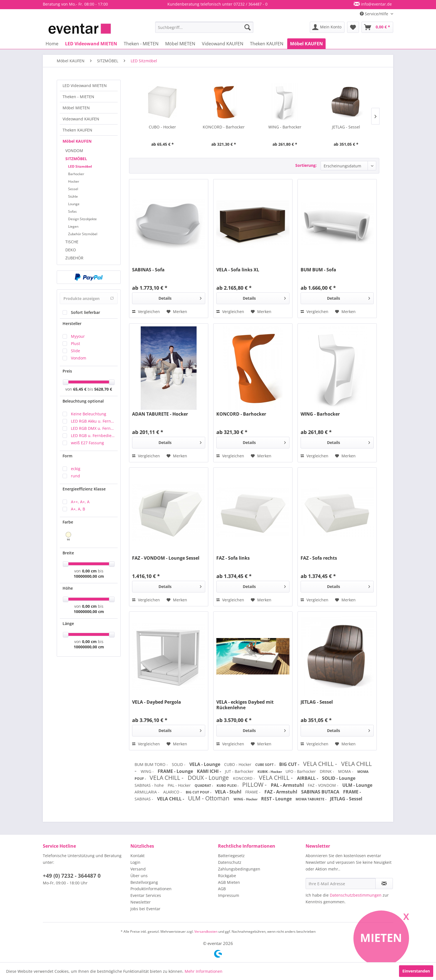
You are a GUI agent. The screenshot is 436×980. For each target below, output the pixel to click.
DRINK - (328, 771)
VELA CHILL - (321, 764)
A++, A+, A (80, 502)
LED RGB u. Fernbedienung (93, 436)
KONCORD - (245, 778)
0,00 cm (89, 571)
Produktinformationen (151, 889)
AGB (222, 889)
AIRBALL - (308, 778)
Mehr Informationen (204, 971)
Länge (68, 623)
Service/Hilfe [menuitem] (375, 14)
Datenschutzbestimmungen (356, 895)
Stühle (73, 196)
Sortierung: (306, 165)
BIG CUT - (290, 764)
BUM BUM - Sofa (318, 270)
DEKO (71, 250)
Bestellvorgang (144, 882)
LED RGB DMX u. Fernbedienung (93, 428)
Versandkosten (206, 931)
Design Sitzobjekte (82, 219)
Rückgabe (227, 876)
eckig (76, 469)
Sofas (72, 211)
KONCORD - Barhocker (224, 127)
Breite (68, 553)
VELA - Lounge (205, 764)
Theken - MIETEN (78, 97)
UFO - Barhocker (301, 771)
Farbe (68, 522)
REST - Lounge (277, 799)
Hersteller (72, 323)
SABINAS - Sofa (148, 270)
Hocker (74, 181)
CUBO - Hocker (162, 127)
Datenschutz (230, 862)
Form (67, 456)
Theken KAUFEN (77, 130)
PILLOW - (255, 785)
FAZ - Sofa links (233, 558)
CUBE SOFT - (266, 765)
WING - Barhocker (285, 127)
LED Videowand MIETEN (85, 85)
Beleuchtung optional (83, 401)
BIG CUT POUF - (199, 792)
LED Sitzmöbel (80, 166)
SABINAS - (144, 799)
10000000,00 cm (89, 576)
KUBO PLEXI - (228, 786)
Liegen (73, 226)
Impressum (229, 895)
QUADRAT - (204, 786)
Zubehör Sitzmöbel (83, 234)
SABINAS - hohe (150, 785)
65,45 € (80, 389)
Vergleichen (146, 312)
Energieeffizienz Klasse (84, 489)
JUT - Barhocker (240, 771)
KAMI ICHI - (210, 771)
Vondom (79, 358)
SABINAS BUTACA (321, 792)
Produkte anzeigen (89, 298)
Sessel (73, 189)
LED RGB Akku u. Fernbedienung (93, 421)
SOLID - (179, 764)
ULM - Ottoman (209, 798)
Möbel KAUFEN (77, 141)
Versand (138, 869)
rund (75, 476)
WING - (148, 771)
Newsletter (141, 902)
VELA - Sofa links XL (238, 270)
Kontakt (138, 856)
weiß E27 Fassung (87, 443)
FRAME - (253, 792)
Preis (67, 371)
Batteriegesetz (231, 856)
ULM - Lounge (357, 785)
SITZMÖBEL (76, 159)
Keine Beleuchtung (89, 414)
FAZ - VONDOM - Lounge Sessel (166, 558)
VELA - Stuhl (229, 792)
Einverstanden (416, 971)
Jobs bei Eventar (145, 909)
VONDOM (74, 151)
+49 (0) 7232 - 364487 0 (72, 876)
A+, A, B (78, 509)
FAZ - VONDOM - (324, 785)
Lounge (74, 204)
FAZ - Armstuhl (281, 792)
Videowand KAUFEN (81, 119)
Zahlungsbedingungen (239, 869)
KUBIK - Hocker (270, 772)
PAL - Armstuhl (288, 785)
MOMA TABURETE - (311, 799)
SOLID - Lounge (339, 778)
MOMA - (346, 771)
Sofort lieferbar (86, 312)
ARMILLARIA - (148, 792)
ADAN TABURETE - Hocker (160, 414)
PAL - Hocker (180, 785)
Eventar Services (146, 895)
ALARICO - (173, 792)
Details (180, 297)
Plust (75, 343)
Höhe (68, 588)
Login (135, 862)
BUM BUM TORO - (152, 764)
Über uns (139, 876)
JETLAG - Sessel (346, 127)
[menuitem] (204, 27)
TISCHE (72, 242)
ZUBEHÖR (74, 258)
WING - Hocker (246, 799)
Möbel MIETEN (76, 108)
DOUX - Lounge (209, 778)
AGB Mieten (229, 882)
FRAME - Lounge (176, 771)
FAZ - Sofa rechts (319, 558)
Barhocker (76, 174)
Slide (75, 351)
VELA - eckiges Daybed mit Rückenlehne (245, 705)
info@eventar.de (376, 4)
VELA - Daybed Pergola (157, 702)
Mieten (381, 938)
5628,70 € (103, 389)
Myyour (78, 336)
